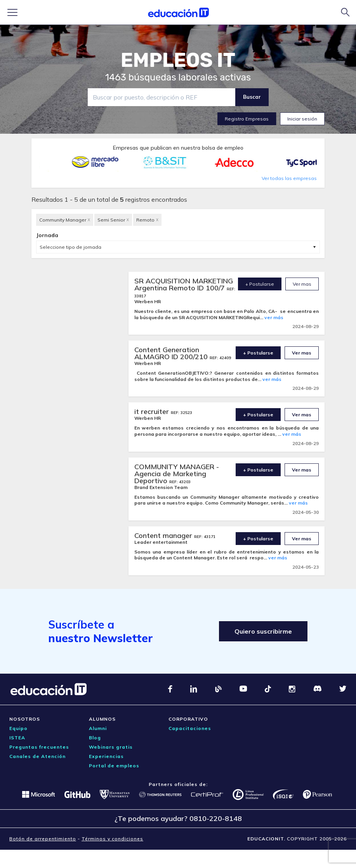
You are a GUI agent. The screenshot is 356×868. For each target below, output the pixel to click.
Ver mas (302, 284)
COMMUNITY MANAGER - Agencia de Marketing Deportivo (177, 474)
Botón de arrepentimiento (43, 839)
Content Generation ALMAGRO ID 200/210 (172, 353)
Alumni (98, 728)
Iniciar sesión (302, 119)
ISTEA (17, 738)
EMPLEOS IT (178, 60)
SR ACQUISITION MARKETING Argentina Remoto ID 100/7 (184, 284)
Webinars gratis (111, 747)
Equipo (18, 728)
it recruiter (153, 411)
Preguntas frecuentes (39, 747)
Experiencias (106, 756)
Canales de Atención (37, 756)
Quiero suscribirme (263, 631)
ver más (274, 317)
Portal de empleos (114, 766)
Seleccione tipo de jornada (70, 247)
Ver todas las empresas (289, 178)
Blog (95, 738)
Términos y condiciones (112, 839)
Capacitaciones (190, 728)
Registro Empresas (247, 119)
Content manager (164, 535)
